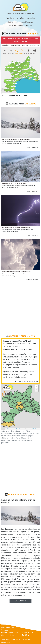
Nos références (27, 22)
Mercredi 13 (15, 45)
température (28, 52)
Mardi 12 (6, 45)
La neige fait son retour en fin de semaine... (16, 139)
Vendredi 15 (34, 45)
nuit (17, 52)
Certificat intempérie (14, 26)
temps (21, 52)
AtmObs (21, 18)
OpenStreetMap (20, 429)
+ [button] (37, 387)
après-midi (11, 52)
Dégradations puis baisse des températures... (17, 272)
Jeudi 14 (25, 45)
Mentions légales (8, 635)
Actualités (31, 18)
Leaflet (7, 429)
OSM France (36, 429)
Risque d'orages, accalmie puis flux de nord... (17, 227)
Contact (4, 630)
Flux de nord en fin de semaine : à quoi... (15, 183)
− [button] (37, 390)
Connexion (31, 26)
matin (5, 52)
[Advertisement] (20, 306)
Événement (13, 22)
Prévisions (10, 18)
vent (35, 52)
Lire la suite (20, 601)
